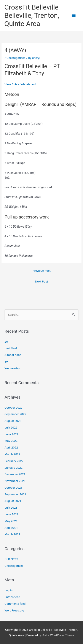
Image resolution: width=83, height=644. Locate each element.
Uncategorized (16, 58)
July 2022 (11, 427)
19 (6, 361)
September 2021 (15, 494)
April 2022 (11, 447)
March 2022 (12, 454)
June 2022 (11, 434)
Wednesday (12, 368)
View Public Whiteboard (20, 84)
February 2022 (14, 461)
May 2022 (11, 441)
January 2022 (14, 468)
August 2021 (13, 501)
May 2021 (11, 521)
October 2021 (13, 488)
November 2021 (15, 481)
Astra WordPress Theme (58, 635)
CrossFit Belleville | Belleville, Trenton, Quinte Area (33, 16)
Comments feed (15, 604)
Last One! (11, 348)
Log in (9, 590)
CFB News (11, 559)
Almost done (13, 355)
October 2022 (13, 407)
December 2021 (15, 474)
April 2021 (11, 528)
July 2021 (11, 508)
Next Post (41, 281)
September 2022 (15, 414)
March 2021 (12, 534)
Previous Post (41, 271)
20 (6, 342)
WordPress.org (14, 610)
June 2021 (11, 514)
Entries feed (12, 597)
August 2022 (13, 421)
